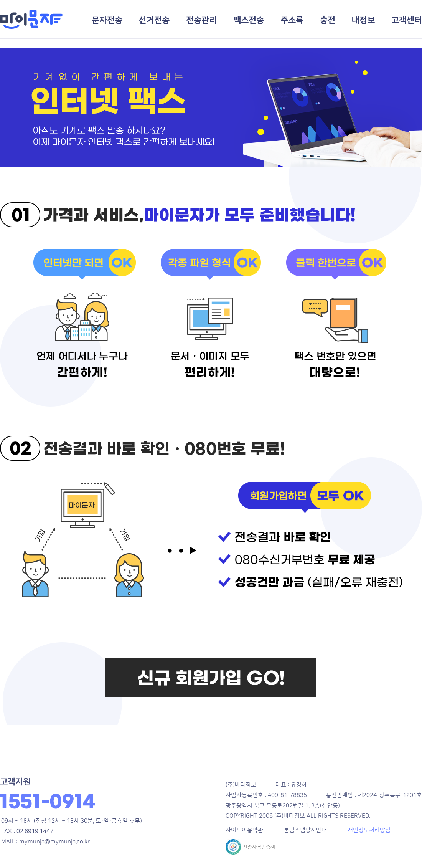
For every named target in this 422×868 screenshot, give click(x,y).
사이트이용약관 (244, 830)
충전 (328, 20)
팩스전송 (249, 20)
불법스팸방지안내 (305, 830)
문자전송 (107, 20)
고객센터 (407, 20)
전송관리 (201, 20)
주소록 (292, 20)
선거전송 (154, 20)
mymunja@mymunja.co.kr (54, 842)
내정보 (363, 20)
